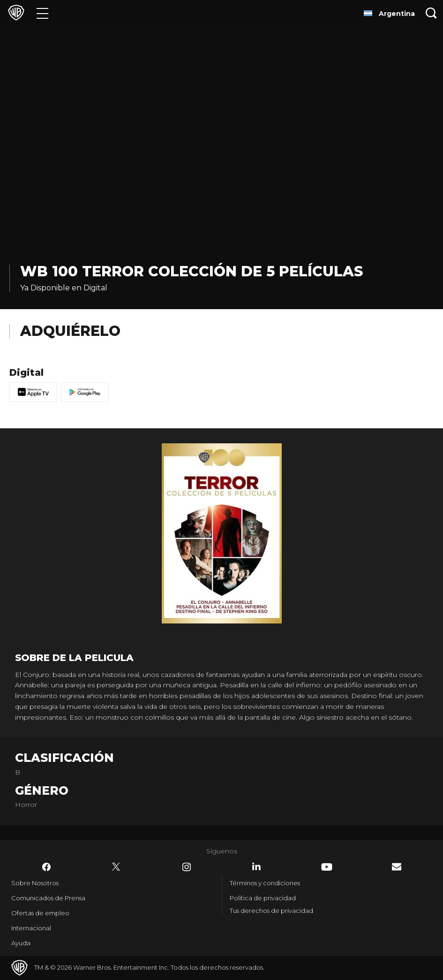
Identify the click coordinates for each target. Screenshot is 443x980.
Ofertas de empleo (40, 913)
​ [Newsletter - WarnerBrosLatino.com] (397, 867)
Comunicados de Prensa (48, 898)
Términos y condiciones (265, 883)
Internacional (31, 928)
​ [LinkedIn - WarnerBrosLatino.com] (256, 866)
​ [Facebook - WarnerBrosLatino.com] (46, 867)
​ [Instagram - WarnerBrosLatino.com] (187, 867)
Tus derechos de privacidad (271, 911)
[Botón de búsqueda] (431, 13)
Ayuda (21, 943)
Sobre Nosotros (35, 883)
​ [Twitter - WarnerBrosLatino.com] (116, 867)
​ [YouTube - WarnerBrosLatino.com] (327, 867)
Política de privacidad (263, 898)
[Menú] (42, 13)
